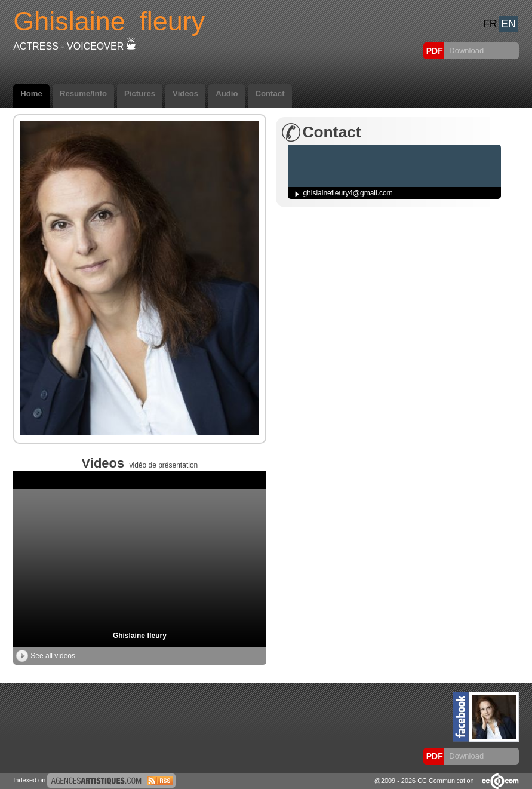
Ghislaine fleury (140, 636)
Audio (227, 93)
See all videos (46, 656)
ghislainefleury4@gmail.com (348, 193)
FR (490, 24)
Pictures (140, 93)
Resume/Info (83, 93)
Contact (270, 93)
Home (31, 93)
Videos (185, 93)
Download (465, 50)
